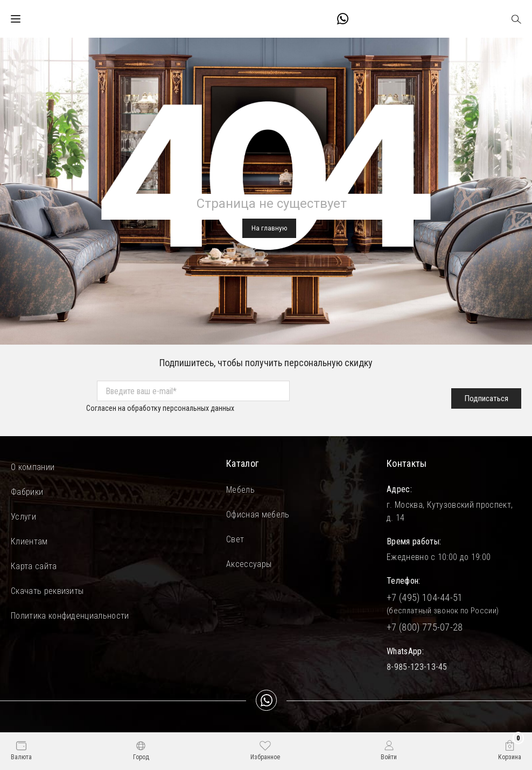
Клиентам (29, 541)
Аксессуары (249, 564)
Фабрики (27, 492)
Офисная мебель (258, 514)
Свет (235, 539)
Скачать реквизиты (47, 591)
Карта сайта (34, 566)
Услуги (23, 517)
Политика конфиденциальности (70, 616)
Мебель (240, 490)
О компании (33, 467)
